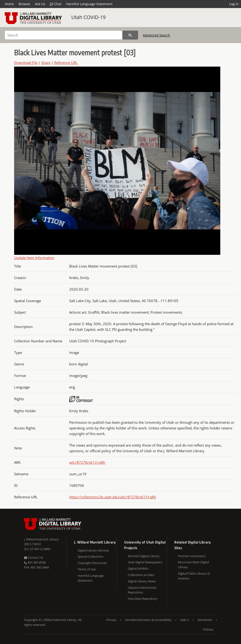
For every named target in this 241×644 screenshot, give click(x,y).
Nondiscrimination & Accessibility (148, 620)
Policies (208, 629)
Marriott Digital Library (144, 556)
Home (9, 4)
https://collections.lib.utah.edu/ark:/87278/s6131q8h (113, 497)
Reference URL (66, 63)
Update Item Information (34, 258)
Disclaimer (205, 620)
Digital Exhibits (138, 568)
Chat (56, 4)
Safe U (185, 620)
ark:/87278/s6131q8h (87, 462)
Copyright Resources (92, 563)
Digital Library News (142, 581)
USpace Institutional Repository (142, 590)
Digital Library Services (93, 550)
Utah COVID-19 (88, 17)
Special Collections (90, 556)
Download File (26, 63)
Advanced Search (157, 35)
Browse (24, 4)
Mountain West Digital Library (193, 565)
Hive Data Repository (143, 599)
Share (46, 63)
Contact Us (34, 557)
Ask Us (40, 4)
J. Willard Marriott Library (41, 539)
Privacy (111, 620)
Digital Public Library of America (194, 576)
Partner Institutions (192, 556)
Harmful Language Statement (89, 4)
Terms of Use (87, 569)
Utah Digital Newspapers (145, 562)
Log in (234, 4)
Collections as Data (141, 575)
